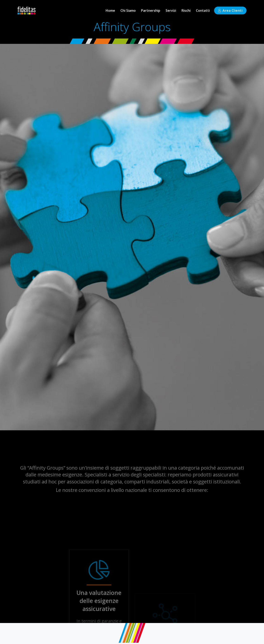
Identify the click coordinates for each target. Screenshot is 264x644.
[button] (171, 10)
